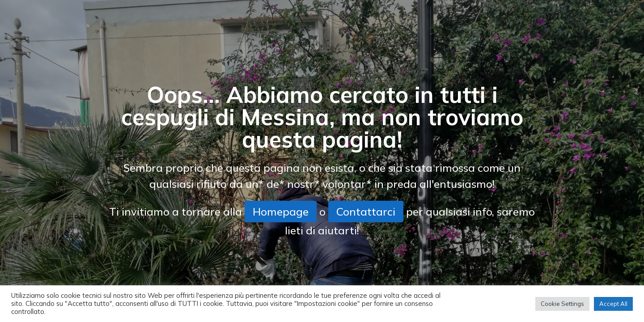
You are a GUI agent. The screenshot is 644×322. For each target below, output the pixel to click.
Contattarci (366, 212)
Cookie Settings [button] (562, 304)
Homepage (281, 212)
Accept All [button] (613, 304)
